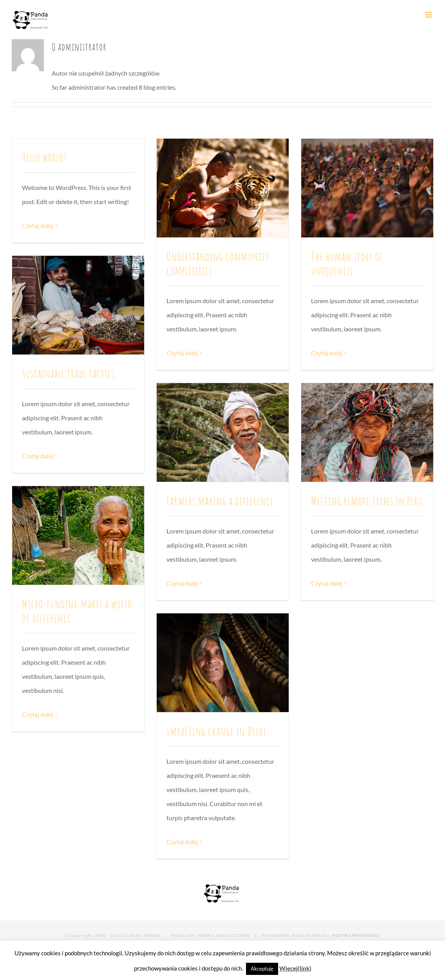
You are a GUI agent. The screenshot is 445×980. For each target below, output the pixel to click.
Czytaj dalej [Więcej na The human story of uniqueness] (327, 353)
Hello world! (44, 157)
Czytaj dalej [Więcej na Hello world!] (38, 225)
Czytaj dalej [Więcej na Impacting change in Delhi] (182, 842)
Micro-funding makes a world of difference (77, 611)
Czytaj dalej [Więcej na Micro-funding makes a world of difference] (38, 714)
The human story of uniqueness (347, 263)
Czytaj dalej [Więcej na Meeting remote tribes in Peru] (327, 583)
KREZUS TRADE (310, 936)
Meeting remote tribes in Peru (367, 501)
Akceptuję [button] (262, 969)
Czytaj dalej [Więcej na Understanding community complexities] (182, 353)
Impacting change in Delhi (216, 731)
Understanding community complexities (218, 263)
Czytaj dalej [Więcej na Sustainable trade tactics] (38, 456)
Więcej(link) (295, 968)
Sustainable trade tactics (68, 373)
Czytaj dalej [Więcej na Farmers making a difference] (182, 583)
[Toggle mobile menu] (429, 15)
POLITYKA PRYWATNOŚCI (356, 935)
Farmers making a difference (220, 501)
